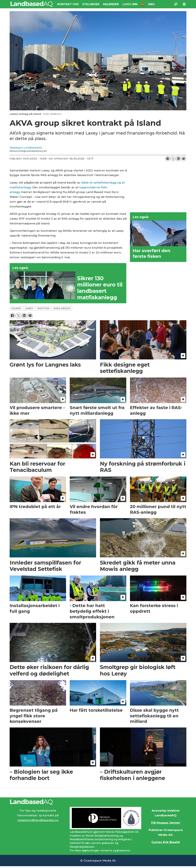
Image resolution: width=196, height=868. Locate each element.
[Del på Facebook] (168, 159)
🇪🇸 (143, 4)
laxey (29, 308)
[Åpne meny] (184, 4)
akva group (62, 308)
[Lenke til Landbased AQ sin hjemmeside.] (98, 802)
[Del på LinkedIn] (178, 159)
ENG (152, 4)
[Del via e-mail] (184, 159)
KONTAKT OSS (68, 4)
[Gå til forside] (32, 4)
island (16, 308)
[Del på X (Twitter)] (173, 159)
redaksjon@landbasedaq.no (38, 820)
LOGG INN (130, 4)
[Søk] (176, 4)
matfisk (43, 308)
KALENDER (111, 4)
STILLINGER (91, 4)
